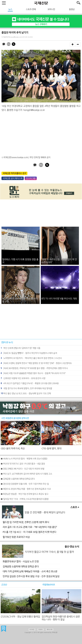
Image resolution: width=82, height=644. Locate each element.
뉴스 (10, 9)
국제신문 (4, 629)
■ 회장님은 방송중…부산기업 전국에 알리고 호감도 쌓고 (24, 494)
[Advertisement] (41, 133)
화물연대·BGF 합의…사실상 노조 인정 (21, 562)
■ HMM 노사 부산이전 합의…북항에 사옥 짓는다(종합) (24, 459)
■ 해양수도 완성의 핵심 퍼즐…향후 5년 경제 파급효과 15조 (26, 489)
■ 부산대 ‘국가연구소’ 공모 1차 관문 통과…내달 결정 (23, 464)
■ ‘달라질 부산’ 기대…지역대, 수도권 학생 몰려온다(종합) (25, 499)
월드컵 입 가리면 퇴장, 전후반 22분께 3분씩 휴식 (26, 522)
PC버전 (32, 630)
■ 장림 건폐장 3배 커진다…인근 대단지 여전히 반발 (22, 469)
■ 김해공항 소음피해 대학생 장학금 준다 (18, 479)
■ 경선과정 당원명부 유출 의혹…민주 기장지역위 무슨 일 (25, 484)
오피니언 (51, 9)
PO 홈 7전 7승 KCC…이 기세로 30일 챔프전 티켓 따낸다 (29, 532)
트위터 (41, 630)
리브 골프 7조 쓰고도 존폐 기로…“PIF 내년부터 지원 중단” (30, 527)
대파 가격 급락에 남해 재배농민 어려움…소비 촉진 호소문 (30, 572)
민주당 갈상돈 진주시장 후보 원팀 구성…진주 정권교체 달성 (31, 576)
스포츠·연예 (31, 9)
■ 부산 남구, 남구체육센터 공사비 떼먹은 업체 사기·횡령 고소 (26, 474)
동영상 (72, 9)
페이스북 (50, 630)
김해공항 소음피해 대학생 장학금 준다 (21, 567)
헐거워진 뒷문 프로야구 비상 (16, 537)
